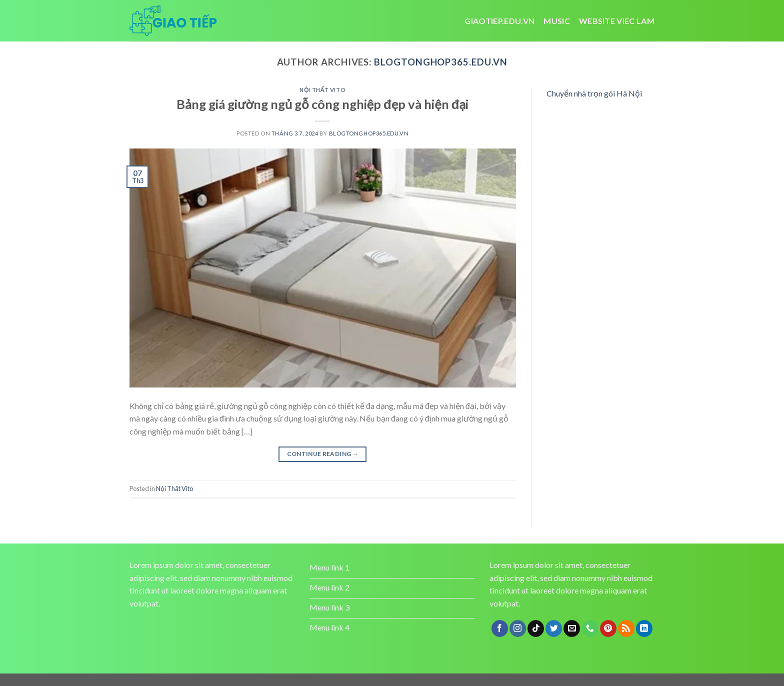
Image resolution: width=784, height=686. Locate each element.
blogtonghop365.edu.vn (440, 62)
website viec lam (617, 21)
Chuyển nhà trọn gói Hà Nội (594, 93)
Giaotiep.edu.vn (499, 21)
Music (557, 21)
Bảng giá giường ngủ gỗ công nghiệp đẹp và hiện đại (322, 104)
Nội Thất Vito (322, 90)
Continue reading (323, 454)
